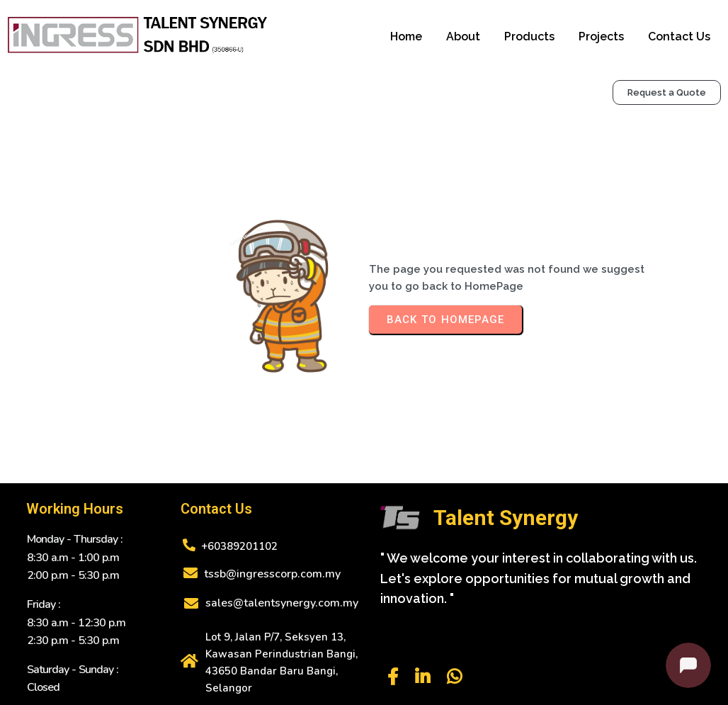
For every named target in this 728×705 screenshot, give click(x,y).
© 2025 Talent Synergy (364, 685)
